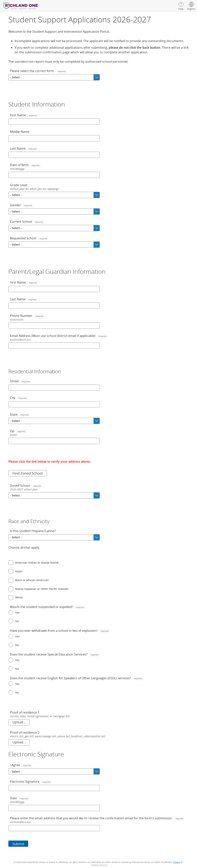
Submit (18, 844)
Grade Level (19, 185)
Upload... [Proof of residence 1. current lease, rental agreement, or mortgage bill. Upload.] (19, 722)
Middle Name (20, 132)
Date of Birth (25, 165)
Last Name (24, 148)
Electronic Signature (31, 782)
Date (19, 798)
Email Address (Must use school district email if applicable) (59, 336)
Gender (21, 205)
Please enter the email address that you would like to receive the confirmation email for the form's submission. (97, 818)
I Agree (21, 765)
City (19, 398)
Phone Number (27, 316)
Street (20, 381)
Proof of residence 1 (25, 712)
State (20, 414)
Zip (18, 431)
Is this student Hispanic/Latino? (33, 531)
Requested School (29, 238)
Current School (27, 222)
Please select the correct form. (38, 71)
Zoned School (26, 486)
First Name (24, 115)
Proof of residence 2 (25, 732)
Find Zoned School (28, 473)
